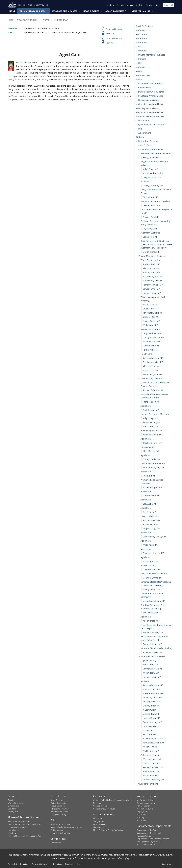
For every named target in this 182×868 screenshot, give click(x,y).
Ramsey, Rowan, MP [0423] (153, 767)
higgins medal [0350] (147, 447)
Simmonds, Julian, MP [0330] (153, 358)
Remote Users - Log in (146, 803)
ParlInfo (140, 5)
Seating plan (13, 812)
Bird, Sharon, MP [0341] (151, 410)
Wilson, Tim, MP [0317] (150, 305)
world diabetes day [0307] (150, 260)
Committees (56, 843)
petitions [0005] (143, 34)
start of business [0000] (145, 26)
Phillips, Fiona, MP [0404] (151, 689)
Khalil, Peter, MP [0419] (151, 751)
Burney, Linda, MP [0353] (151, 459)
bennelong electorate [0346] (151, 431)
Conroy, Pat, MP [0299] (151, 217)
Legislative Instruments (60, 833)
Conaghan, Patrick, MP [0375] (154, 553)
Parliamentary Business (32, 11)
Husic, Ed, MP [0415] (149, 735)
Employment (142, 812)
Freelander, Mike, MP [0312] (153, 281)
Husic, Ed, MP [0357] (149, 476)
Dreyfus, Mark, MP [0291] (152, 177)
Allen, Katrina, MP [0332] (151, 366)
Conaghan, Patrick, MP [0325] (154, 338)
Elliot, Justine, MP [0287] (151, 158)
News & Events (91, 11)
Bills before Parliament (60, 824)
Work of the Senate (16, 803)
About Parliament (116, 11)
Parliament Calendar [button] (116, 5)
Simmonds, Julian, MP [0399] (153, 669)
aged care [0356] (146, 472)
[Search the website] (169, 5)
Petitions (97, 803)
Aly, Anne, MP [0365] (149, 512)
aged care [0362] (146, 500)
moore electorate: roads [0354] (153, 463)
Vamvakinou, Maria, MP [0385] (154, 601)
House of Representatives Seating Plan (25, 836)
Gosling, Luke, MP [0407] (151, 702)
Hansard (46, 20)
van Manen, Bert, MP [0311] (153, 277)
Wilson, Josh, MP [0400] (151, 673)
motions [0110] (142, 59)
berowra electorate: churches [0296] (155, 201)
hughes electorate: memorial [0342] (155, 414)
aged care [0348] (146, 439)
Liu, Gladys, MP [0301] (150, 229)
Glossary (141, 817)
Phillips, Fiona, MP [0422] (151, 763)
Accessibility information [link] (18, 864)
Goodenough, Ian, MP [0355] (153, 468)
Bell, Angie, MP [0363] (150, 504)
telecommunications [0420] (151, 755)
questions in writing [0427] (148, 784)
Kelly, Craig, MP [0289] (150, 169)
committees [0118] (144, 67)
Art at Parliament (100, 824)
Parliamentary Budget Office (149, 842)
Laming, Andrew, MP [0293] (153, 186)
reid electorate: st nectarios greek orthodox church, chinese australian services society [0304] (156, 244)
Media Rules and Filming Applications (109, 830)
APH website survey (145, 809)
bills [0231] (140, 129)
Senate (11, 800)
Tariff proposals (57, 830)
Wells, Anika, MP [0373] (151, 545)
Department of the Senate (148, 830)
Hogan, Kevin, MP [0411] (151, 718)
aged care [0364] (146, 508)
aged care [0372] (146, 541)
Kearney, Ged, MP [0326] (152, 342)
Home (12, 11)
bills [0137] (140, 79)
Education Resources (60, 809)
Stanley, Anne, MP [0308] (151, 264)
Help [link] (79, 864)
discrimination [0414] (147, 730)
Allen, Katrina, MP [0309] (151, 268)
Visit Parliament (141, 11)
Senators (12, 809)
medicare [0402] (145, 681)
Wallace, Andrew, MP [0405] (153, 693)
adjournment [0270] (145, 133)
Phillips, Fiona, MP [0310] (151, 272)
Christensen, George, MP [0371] (155, 537)
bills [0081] (140, 47)
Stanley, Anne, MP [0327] (151, 346)
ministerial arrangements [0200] (151, 96)
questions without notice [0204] (151, 104)
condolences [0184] (144, 88)
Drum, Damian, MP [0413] (152, 726)
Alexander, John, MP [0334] (152, 374)
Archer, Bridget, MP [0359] (152, 487)
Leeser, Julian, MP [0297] (151, 205)
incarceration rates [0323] (150, 329)
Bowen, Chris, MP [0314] (151, 289)
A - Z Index (141, 815)
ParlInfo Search (143, 806)
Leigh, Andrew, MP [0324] (152, 333)
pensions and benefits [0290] (152, 173)
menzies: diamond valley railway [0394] (157, 648)
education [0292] (145, 182)
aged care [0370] (146, 533)
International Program (60, 815)
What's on (97, 819)
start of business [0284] (147, 145)
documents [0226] (144, 121)
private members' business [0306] (152, 256)
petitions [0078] (143, 43)
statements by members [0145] (151, 84)
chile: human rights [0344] (150, 422)
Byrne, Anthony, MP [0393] (152, 644)
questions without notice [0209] (151, 112)
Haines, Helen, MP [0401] (152, 677)
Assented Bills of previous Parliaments (67, 827)
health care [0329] (146, 354)
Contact (130, 5)
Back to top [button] (168, 864)
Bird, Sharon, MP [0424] (151, 772)
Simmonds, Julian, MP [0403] (153, 685)
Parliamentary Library (59, 812)
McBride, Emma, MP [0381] (153, 578)
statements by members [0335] (151, 379)
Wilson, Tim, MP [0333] (150, 370)
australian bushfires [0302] (150, 233)
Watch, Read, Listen (59, 803)
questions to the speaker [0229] (151, 125)
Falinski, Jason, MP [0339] (151, 402)
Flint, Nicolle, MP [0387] (151, 613)
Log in (159, 5)
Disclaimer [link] (58, 864)
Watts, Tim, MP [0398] (150, 665)
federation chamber (148, 141)
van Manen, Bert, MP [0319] (153, 313)
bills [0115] (140, 63)
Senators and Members (64, 11)
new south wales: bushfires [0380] (154, 574)
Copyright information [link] (41, 864)
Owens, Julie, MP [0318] (151, 309)
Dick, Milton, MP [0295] (150, 197)
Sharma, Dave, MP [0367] (152, 520)
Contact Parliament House (104, 809)
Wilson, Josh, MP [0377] (151, 561)
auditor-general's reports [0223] (151, 116)
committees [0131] (144, 75)
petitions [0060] (143, 38)
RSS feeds (141, 820)
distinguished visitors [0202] (149, 100)
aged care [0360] (146, 492)
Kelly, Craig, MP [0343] (150, 418)
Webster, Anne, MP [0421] (152, 759)
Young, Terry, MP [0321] (151, 321)
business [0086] (143, 51)
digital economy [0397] (148, 661)
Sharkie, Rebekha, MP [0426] (153, 780)
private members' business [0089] (152, 55)
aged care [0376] (146, 557)
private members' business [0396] (152, 656)
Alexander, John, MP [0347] (152, 435)
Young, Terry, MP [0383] (151, 589)
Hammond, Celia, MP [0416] (153, 739)
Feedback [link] (69, 864)
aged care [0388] (146, 617)
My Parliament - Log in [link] (146, 800)
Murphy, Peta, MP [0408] (151, 706)
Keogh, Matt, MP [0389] (151, 621)
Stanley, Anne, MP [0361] (151, 496)
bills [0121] (140, 71)
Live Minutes (13, 830)
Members (12, 833)
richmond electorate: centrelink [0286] (156, 153)
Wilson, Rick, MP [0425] (151, 776)
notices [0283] (140, 137)
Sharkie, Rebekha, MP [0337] (153, 390)
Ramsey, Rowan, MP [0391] (153, 633)
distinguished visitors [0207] (149, 108)
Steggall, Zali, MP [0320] (151, 317)
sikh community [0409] (148, 710)
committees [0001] (144, 30)
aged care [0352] (146, 455)
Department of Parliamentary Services (153, 839)
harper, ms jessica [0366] (150, 516)
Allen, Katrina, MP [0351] (151, 451)
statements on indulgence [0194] (151, 92)
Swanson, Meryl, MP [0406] (153, 698)
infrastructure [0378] (147, 565)
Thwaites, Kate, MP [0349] (152, 443)
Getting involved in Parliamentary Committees (112, 800)
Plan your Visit (99, 827)
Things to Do (99, 821)
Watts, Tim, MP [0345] (150, 426)
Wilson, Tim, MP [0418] (150, 747)
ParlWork (150, 5)
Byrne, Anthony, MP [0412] (152, 722)
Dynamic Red (13, 806)
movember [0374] (146, 549)
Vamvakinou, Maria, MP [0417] (154, 743)
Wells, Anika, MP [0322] (151, 325)
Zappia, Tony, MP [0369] (151, 529)
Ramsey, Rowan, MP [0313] (153, 285)
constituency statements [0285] (151, 149)
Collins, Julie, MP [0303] (150, 237)
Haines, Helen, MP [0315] (152, 293)
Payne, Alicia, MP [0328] (151, 350)
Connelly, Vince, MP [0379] (152, 570)
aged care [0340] (146, 406)
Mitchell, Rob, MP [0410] (151, 714)
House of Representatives (19, 821)
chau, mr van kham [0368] (150, 524)
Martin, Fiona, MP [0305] (151, 252)
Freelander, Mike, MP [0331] (153, 362)
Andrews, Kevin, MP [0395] (152, 652)
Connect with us (100, 806)
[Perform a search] (172, 5)
